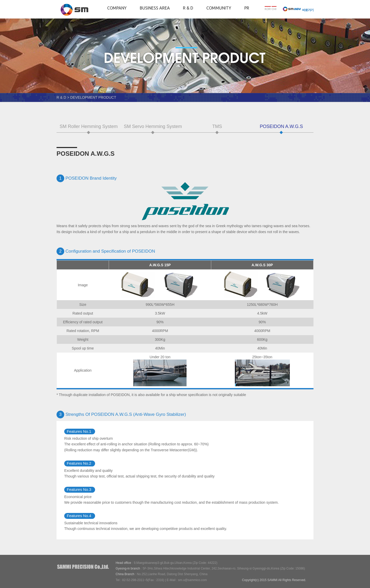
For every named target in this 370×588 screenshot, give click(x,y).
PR (247, 8)
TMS (217, 126)
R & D (188, 8)
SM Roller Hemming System (89, 126)
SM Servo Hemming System (153, 126)
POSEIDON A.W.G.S (281, 126)
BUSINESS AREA (155, 8)
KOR (268, 9)
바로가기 (298, 10)
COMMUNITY (219, 8)
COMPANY (117, 8)
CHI (274, 9)
